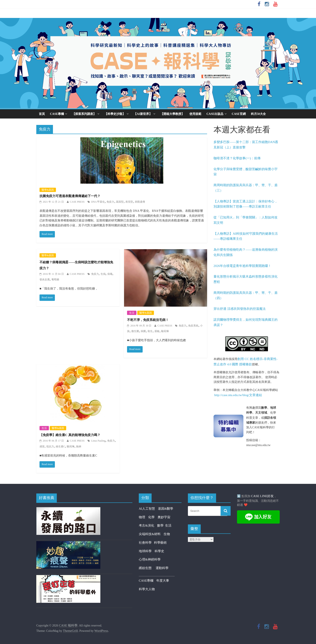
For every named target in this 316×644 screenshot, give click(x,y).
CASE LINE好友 (262, 496)
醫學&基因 (48, 190)
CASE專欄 (57, 114)
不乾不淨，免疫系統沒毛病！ (148, 320)
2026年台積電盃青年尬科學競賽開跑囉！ (242, 266)
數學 (161, 525)
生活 (132, 313)
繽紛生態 (147, 568)
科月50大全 (258, 114)
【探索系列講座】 (84, 114)
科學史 (159, 551)
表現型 (129, 202)
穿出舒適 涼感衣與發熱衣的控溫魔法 (240, 309)
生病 (103, 274)
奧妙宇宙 (164, 517)
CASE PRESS (77, 202)
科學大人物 (147, 589)
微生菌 (135, 331)
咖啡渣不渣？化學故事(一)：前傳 (237, 158)
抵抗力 (50, 446)
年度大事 (163, 581)
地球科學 (145, 551)
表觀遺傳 (140, 202)
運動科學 (162, 568)
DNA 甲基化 (98, 202)
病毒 (110, 274)
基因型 (120, 202)
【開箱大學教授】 (172, 114)
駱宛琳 (165, 331)
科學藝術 (160, 543)
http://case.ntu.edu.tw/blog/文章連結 (238, 395)
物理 (142, 517)
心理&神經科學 (150, 559)
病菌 (143, 331)
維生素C (60, 446)
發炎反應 (45, 280)
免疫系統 (193, 326)
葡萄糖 (55, 280)
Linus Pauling (98, 441)
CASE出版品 (215, 114)
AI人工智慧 (147, 509)
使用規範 (195, 114)
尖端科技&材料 (150, 534)
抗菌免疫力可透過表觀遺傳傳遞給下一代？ (70, 196)
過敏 (157, 331)
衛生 (150, 331)
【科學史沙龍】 (115, 114)
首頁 (42, 114)
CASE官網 (239, 114)
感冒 (42, 446)
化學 (151, 517)
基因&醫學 (166, 509)
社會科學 (146, 543)
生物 (167, 534)
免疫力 (110, 202)
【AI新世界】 (143, 114)
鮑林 (79, 446)
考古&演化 (146, 525)
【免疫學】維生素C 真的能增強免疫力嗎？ (70, 435)
